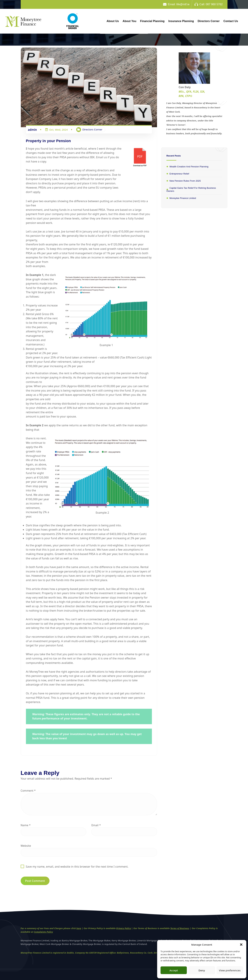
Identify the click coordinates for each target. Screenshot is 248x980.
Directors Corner (209, 21)
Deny (202, 970)
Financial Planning (152, 21)
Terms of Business (180, 930)
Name (26, 825)
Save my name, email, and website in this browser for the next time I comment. (77, 867)
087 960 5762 (214, 4)
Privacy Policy (124, 930)
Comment (28, 791)
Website (26, 846)
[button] (241, 945)
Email (96, 825)
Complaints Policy (43, 934)
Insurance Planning (181, 21)
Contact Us (231, 21)
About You (129, 21)
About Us (113, 21)
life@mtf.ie (183, 4)
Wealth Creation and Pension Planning (189, 167)
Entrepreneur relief (179, 174)
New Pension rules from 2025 (185, 181)
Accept (174, 970)
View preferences (230, 970)
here (79, 930)
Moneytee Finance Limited (183, 198)
